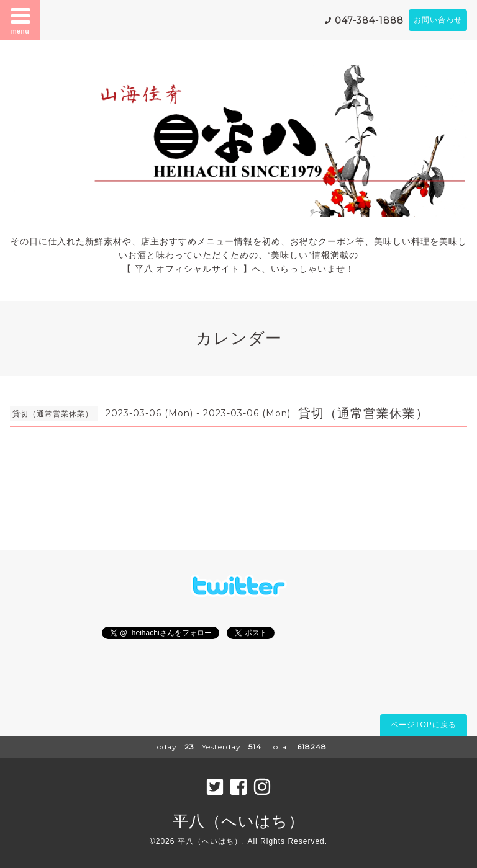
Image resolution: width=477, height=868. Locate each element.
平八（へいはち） (238, 821)
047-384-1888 (369, 20)
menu (20, 20)
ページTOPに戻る (423, 725)
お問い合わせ (438, 20)
